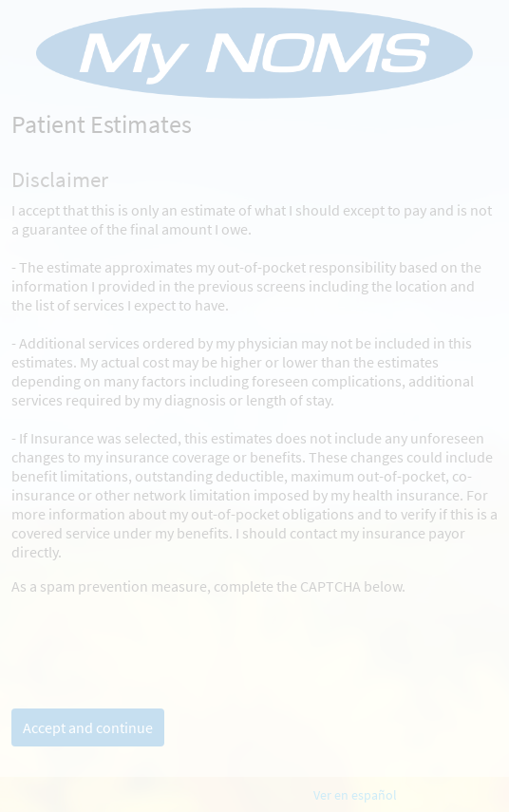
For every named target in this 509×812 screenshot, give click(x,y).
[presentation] (156, 633)
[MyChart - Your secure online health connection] (254, 53)
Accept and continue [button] (88, 727)
